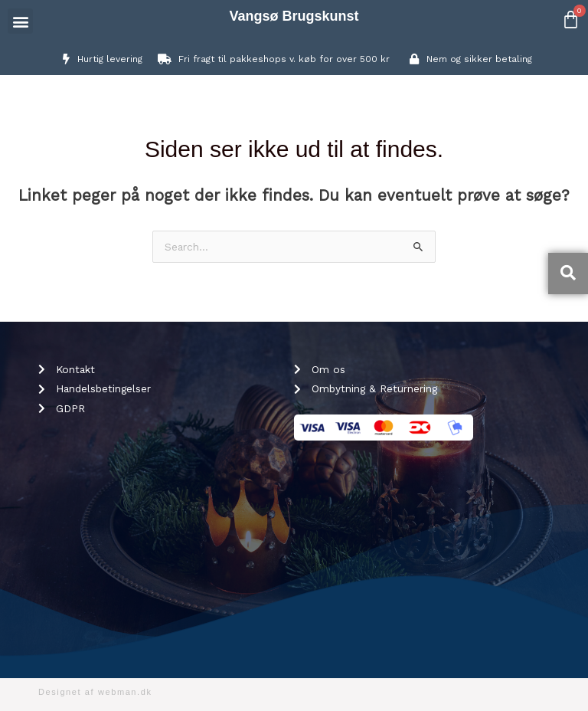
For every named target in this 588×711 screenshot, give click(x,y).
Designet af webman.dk (95, 692)
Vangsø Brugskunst (294, 16)
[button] (20, 21)
